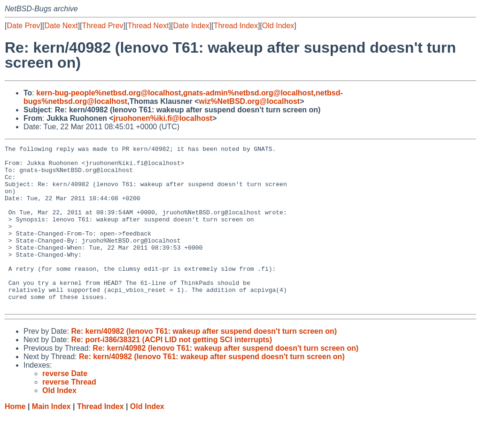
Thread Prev (103, 26)
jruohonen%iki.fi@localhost (163, 118)
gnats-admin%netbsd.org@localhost (248, 93)
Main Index (51, 439)
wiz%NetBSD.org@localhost (249, 101)
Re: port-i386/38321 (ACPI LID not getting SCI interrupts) (171, 372)
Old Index (278, 26)
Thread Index (236, 26)
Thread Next (148, 26)
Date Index (191, 26)
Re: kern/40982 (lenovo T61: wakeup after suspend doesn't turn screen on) (204, 364)
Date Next (61, 26)
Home (15, 439)
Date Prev (23, 26)
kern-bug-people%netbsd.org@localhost (109, 93)
